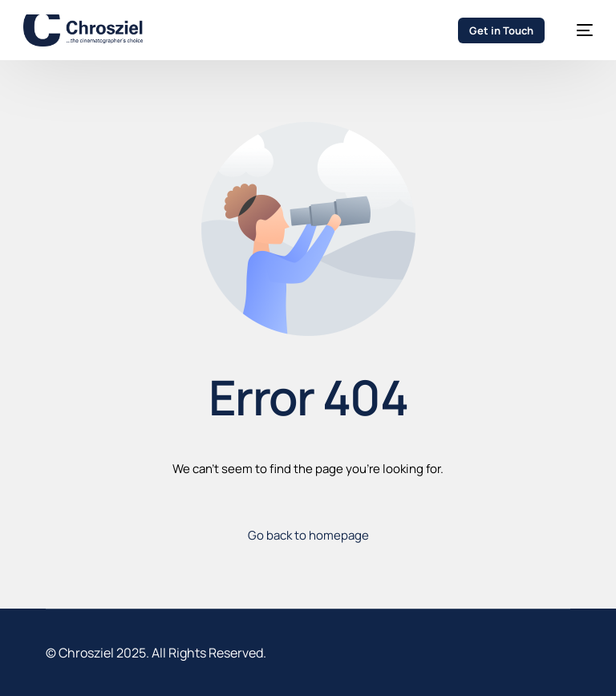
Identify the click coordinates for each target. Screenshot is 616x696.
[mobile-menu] (577, 30)
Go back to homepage (308, 535)
